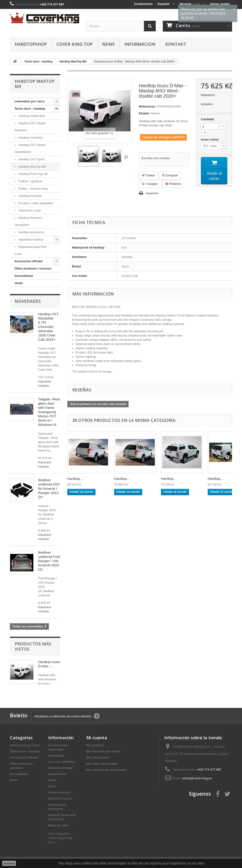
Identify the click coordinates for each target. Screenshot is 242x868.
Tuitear (149, 175)
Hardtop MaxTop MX (32, 167)
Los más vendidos (62, 762)
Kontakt (176, 44)
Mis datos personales (102, 764)
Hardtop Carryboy (30, 138)
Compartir (170, 175)
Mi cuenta (97, 738)
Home (52, 780)
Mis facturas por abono (103, 751)
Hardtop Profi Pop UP (33, 174)
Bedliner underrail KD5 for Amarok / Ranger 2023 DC (49, 488)
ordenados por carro (29, 101)
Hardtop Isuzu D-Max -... (49, 664)
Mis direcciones (98, 758)
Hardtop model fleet (31, 116)
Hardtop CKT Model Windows (30, 127)
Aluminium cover (29, 210)
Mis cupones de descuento (106, 770)
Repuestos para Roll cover (30, 250)
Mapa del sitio (58, 825)
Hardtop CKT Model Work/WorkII (30, 148)
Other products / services (33, 268)
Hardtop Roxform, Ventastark (28, 221)
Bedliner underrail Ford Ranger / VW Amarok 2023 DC (49, 561)
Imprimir (152, 193)
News (108, 44)
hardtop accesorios (31, 232)
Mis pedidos (95, 745)
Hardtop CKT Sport (31, 159)
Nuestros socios (60, 799)
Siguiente (126, 157)
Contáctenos (143, 4)
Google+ (150, 184)
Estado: (145, 113)
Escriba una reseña (156, 158)
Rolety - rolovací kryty (33, 189)
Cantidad (207, 119)
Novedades (28, 301)
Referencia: (147, 106)
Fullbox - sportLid (30, 181)
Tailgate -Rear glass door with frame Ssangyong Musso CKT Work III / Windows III (49, 412)
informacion (140, 44)
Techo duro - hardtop (30, 109)
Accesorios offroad (28, 261)
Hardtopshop (31, 44)
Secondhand (24, 276)
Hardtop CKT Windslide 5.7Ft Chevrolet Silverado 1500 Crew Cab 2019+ (48, 327)
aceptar (9, 863)
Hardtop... (75, 479)
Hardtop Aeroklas (30, 196)
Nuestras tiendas (61, 768)
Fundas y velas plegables (35, 203)
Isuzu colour (210, 139)
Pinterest (173, 184)
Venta (19, 283)
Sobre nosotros (60, 792)
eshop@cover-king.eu (197, 778)
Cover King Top (74, 44)
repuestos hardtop (30, 239)
